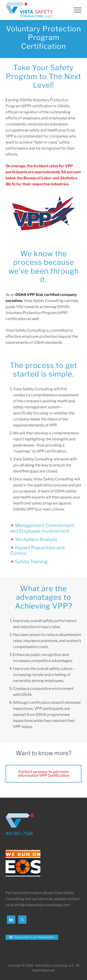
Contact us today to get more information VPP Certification (44, 774)
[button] (78, 10)
